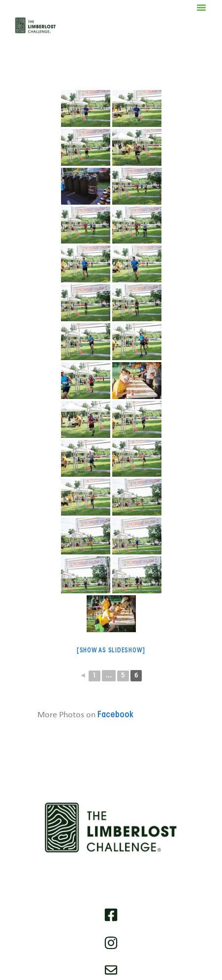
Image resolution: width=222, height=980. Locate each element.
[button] (201, 7)
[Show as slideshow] (111, 651)
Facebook (115, 715)
